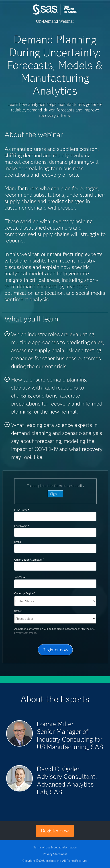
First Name (21, 510)
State (18, 611)
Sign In (55, 494)
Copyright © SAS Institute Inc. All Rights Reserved (55, 861)
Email (18, 542)
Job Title (19, 577)
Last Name (21, 526)
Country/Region (25, 593)
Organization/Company (29, 560)
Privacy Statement (55, 854)
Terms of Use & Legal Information (55, 847)
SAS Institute (55, 14)
